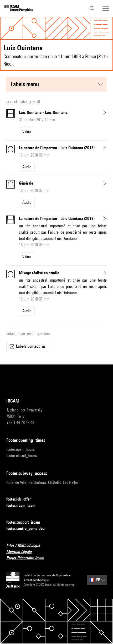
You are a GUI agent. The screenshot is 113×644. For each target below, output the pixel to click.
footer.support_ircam (26, 522)
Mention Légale (22, 552)
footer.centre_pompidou (29, 529)
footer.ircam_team (24, 506)
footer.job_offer (22, 499)
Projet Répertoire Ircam (28, 558)
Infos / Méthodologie (26, 546)
